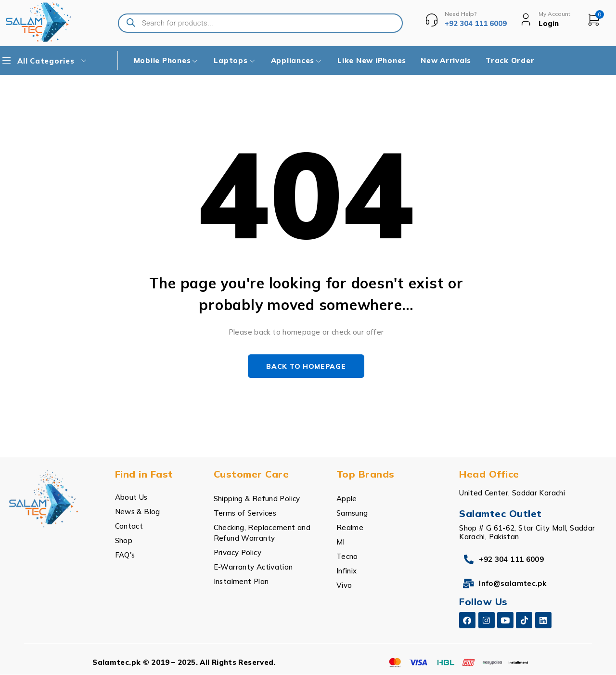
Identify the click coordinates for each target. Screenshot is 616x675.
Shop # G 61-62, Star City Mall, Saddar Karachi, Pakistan (527, 533)
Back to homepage (306, 366)
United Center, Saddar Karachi (512, 493)
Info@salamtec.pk (513, 584)
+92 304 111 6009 (511, 560)
